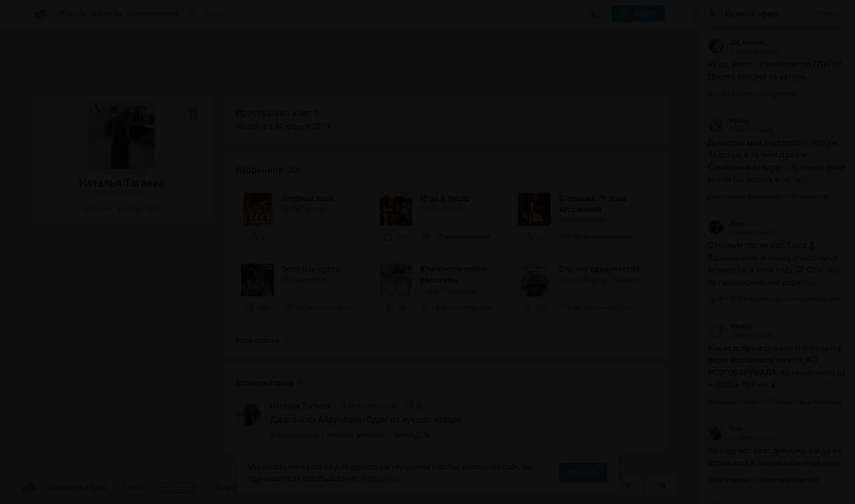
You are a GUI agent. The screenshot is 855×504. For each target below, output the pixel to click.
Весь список (262, 340)
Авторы (107, 14)
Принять (583, 473)
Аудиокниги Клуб (65, 488)
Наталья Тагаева (300, 406)
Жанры (73, 14)
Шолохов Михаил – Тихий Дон (376, 435)
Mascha (730, 326)
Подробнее (382, 478)
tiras (725, 429)
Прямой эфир (751, 14)
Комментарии (269, 383)
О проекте (234, 487)
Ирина (728, 121)
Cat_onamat (736, 42)
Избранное (267, 170)
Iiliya (725, 223)
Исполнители (152, 14)
